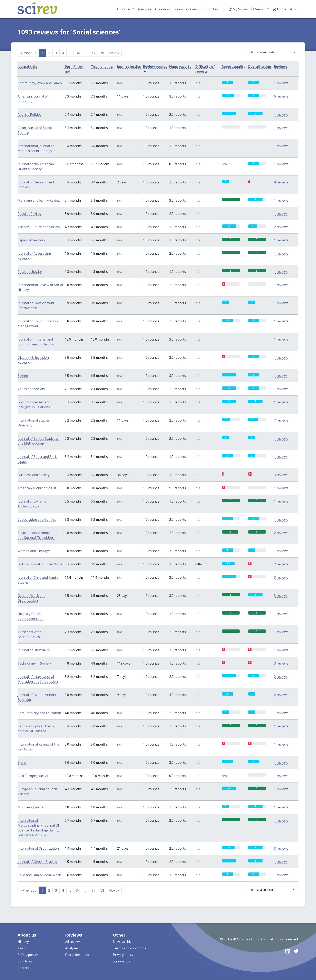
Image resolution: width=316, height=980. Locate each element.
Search (258, 9)
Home (280, 9)
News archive (123, 942)
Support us (210, 9)
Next (114, 53)
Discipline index (77, 955)
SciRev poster (28, 955)
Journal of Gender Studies (37, 862)
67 (93, 53)
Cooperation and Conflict (37, 519)
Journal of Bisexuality (34, 650)
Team (22, 948)
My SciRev (238, 9)
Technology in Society (34, 663)
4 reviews (281, 182)
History (23, 942)
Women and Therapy (34, 551)
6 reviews (281, 96)
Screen (23, 376)
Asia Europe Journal (33, 776)
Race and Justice (30, 272)
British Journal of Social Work (40, 564)
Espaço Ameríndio (31, 240)
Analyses (145, 9)
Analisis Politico (29, 114)
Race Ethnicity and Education (39, 713)
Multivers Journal (31, 807)
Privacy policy (123, 955)
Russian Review (29, 214)
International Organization (38, 848)
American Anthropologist (37, 488)
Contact (23, 968)
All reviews (163, 9)
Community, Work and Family (40, 83)
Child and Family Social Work (39, 875)
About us (124, 9)
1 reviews (281, 83)
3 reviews (281, 475)
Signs (22, 762)
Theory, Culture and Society (39, 227)
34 (78, 53)
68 (102, 53)
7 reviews (281, 420)
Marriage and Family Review (39, 200)
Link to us (25, 961)
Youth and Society (31, 389)
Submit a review (186, 9)
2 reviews (281, 227)
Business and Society (34, 475)
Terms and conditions (130, 948)
